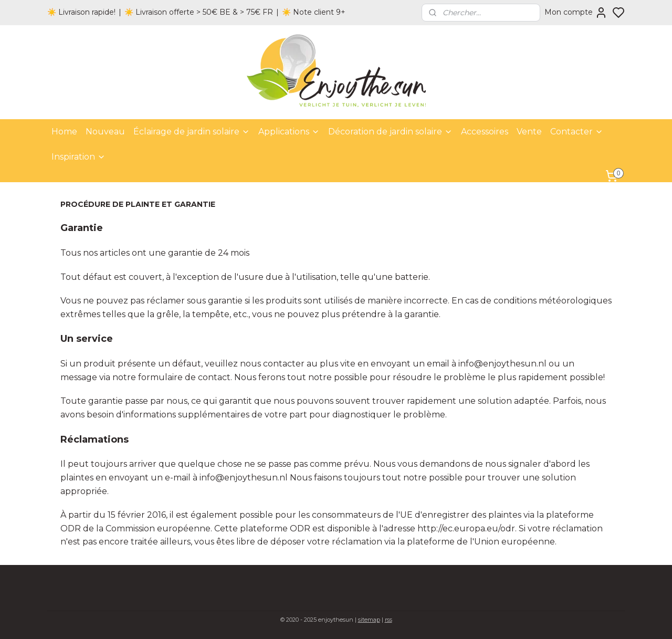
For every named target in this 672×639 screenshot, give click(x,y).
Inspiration (78, 157)
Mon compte (576, 13)
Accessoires (485, 132)
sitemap (369, 620)
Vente (529, 132)
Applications (289, 132)
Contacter (577, 132)
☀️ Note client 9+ (314, 12)
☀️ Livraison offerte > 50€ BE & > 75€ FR (199, 12)
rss (388, 620)
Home (64, 132)
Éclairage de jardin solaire (192, 132)
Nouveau (105, 132)
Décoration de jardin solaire (390, 132)
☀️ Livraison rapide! (81, 12)
